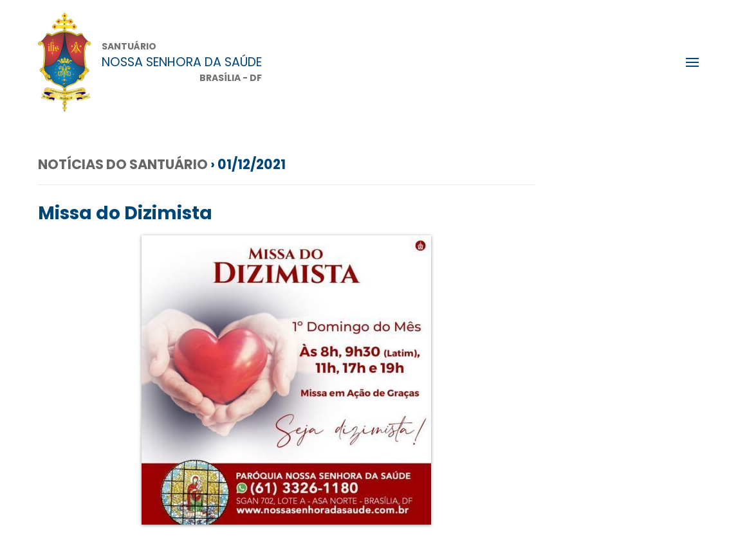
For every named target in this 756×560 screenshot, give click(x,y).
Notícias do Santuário (123, 164)
